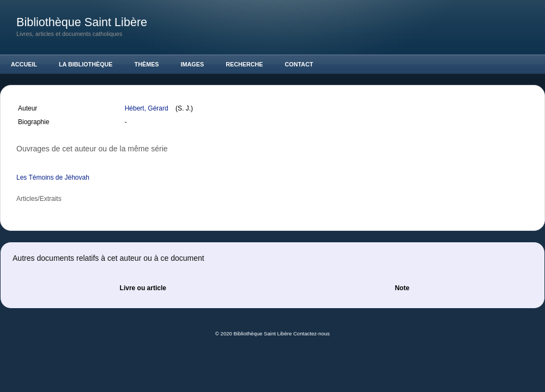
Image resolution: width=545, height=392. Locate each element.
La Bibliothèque (86, 64)
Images (193, 64)
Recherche (244, 64)
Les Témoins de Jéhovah (53, 177)
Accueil (24, 64)
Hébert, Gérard (147, 108)
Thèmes (147, 64)
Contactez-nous (311, 333)
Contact (299, 64)
